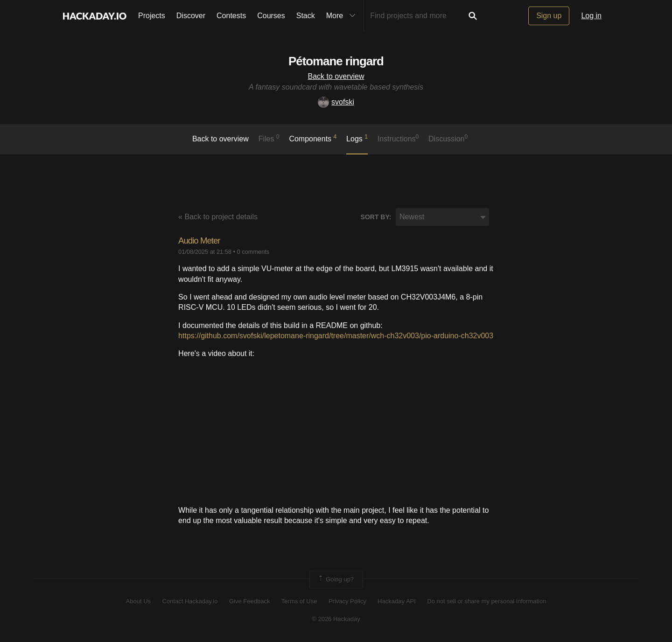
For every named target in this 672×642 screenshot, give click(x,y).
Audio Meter (203, 240)
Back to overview (336, 76)
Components (313, 138)
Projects (152, 16)
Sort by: (376, 217)
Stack (306, 16)
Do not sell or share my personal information (486, 601)
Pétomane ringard (336, 59)
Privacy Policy (347, 601)
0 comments (253, 252)
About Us (138, 601)
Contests (231, 16)
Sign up (549, 16)
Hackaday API (397, 601)
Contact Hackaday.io (190, 601)
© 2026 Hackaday (336, 619)
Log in (591, 16)
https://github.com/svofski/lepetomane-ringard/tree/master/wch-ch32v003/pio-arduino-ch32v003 (336, 336)
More (343, 16)
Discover (191, 16)
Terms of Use (299, 601)
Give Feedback (249, 601)
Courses (271, 16)
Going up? (336, 579)
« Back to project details (218, 217)
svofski (336, 102)
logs (357, 138)
